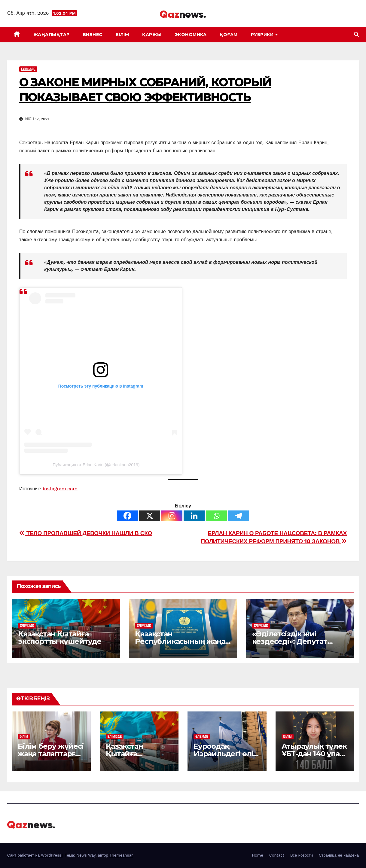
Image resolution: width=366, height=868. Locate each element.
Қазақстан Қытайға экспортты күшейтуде (60, 638)
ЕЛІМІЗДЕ (28, 69)
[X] (150, 516)
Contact (277, 855)
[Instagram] (172, 516)
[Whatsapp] (216, 516)
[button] (356, 34)
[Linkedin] (194, 516)
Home (258, 855)
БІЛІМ (122, 35)
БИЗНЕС (93, 35)
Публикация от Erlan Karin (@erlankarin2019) (96, 465)
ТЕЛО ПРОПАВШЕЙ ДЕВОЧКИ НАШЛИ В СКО (86, 533)
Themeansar (121, 855)
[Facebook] (127, 516)
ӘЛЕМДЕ (202, 737)
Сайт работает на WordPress (35, 855)
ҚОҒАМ (229, 35)
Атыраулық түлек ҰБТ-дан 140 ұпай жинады (314, 754)
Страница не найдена (339, 855)
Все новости (302, 855)
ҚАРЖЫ (152, 35)
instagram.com (60, 489)
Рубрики (263, 35)
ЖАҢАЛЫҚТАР (52, 35)
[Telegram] (239, 516)
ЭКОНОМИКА (191, 35)
